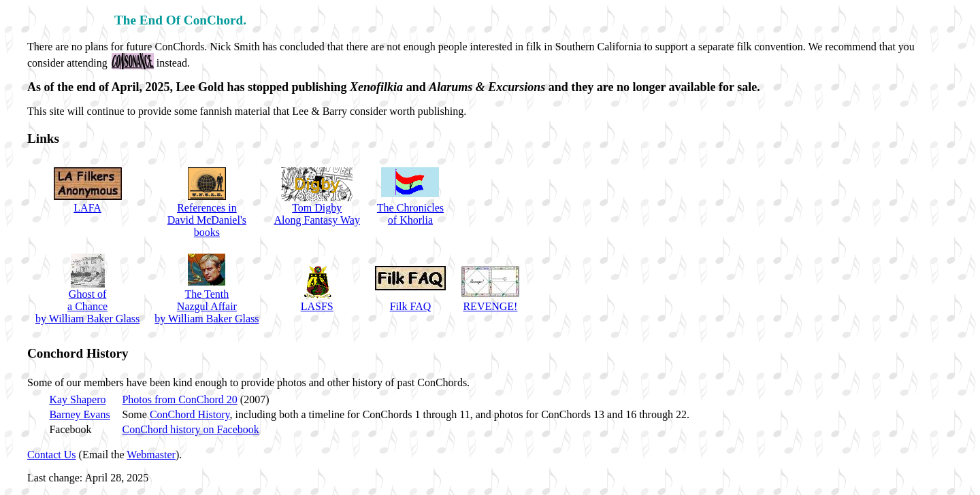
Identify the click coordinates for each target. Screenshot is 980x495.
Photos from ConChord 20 (179, 399)
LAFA (87, 208)
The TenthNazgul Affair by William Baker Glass (207, 306)
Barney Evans (79, 414)
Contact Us (52, 455)
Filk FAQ (411, 306)
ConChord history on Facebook (190, 429)
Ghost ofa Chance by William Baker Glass (87, 306)
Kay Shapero (77, 399)
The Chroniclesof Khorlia (410, 214)
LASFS (317, 306)
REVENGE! (490, 306)
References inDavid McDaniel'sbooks (207, 220)
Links (43, 138)
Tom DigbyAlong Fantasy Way (317, 214)
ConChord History (190, 414)
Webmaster (151, 455)
